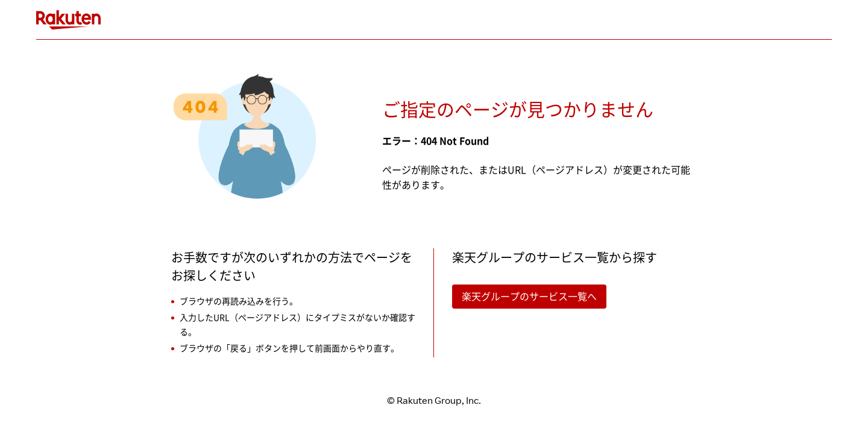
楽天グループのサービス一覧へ (529, 297)
